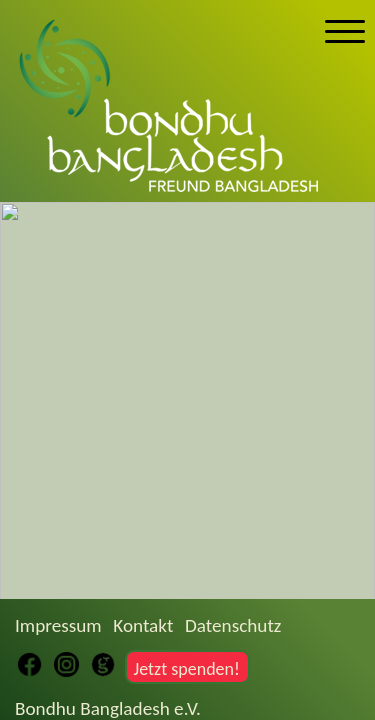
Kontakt (143, 625)
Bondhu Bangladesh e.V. (108, 708)
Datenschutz (233, 625)
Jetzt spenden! (186, 669)
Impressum (58, 625)
